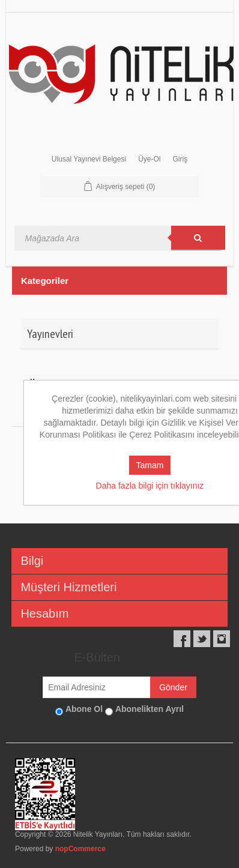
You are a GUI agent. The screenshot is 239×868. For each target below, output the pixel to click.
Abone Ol (84, 709)
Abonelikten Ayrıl (150, 709)
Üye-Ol (149, 159)
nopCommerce (80, 849)
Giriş (180, 159)
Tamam (150, 465)
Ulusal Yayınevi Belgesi (89, 159)
